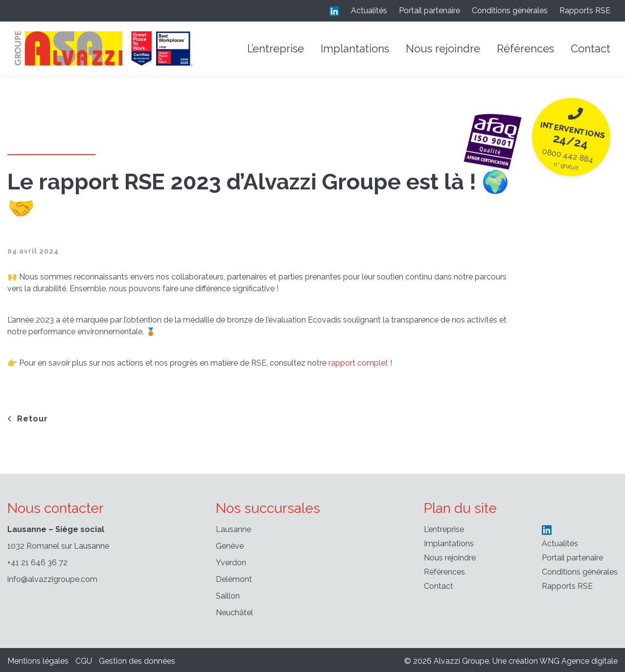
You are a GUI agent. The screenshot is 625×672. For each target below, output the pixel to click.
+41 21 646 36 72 (37, 563)
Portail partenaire (429, 11)
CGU (84, 661)
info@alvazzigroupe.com (52, 579)
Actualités (369, 11)
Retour (28, 419)
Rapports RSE (585, 11)
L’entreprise (276, 48)
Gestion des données (137, 661)
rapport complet (358, 363)
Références (525, 48)
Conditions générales (510, 11)
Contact (590, 48)
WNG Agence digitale (579, 661)
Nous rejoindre (443, 48)
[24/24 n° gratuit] (571, 137)
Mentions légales (38, 661)
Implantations (355, 48)
